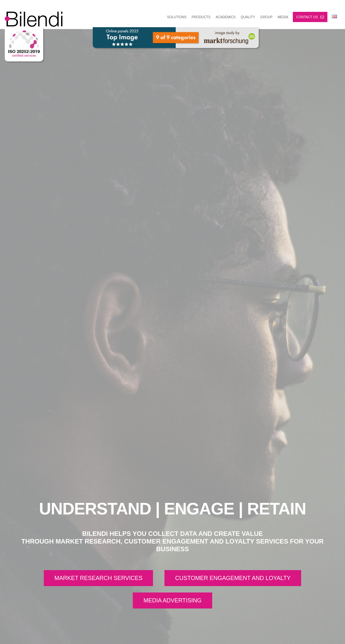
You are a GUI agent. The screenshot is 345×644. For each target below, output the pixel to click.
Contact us (310, 17)
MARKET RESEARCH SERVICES (98, 578)
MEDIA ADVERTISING (173, 600)
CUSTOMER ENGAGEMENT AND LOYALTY (233, 578)
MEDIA (283, 17)
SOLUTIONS (177, 17)
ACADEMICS (226, 17)
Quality (248, 17)
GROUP (266, 17)
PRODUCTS (201, 17)
